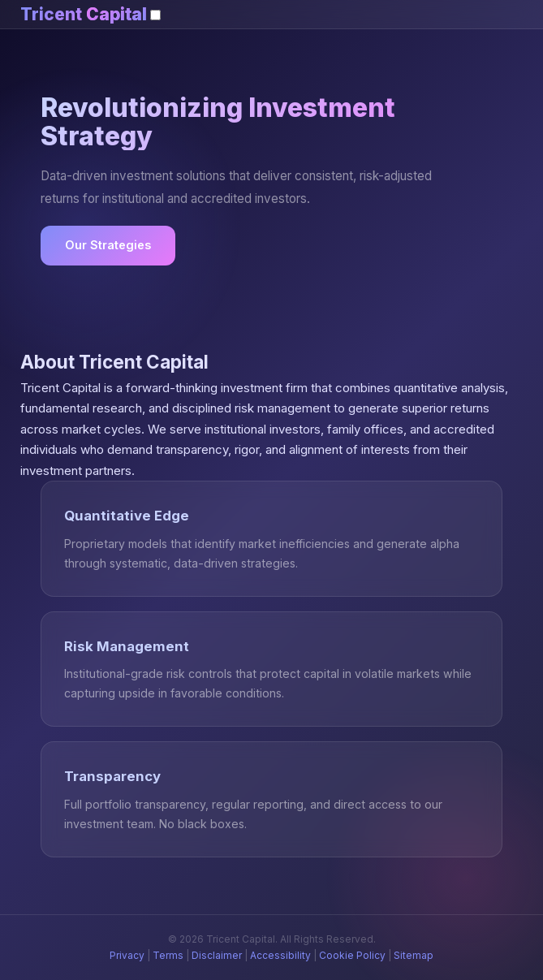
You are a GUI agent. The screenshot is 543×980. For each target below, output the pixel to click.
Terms (168, 955)
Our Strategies (108, 245)
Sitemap (414, 955)
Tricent (84, 14)
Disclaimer (217, 955)
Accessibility (280, 955)
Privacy (127, 955)
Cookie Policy (352, 955)
